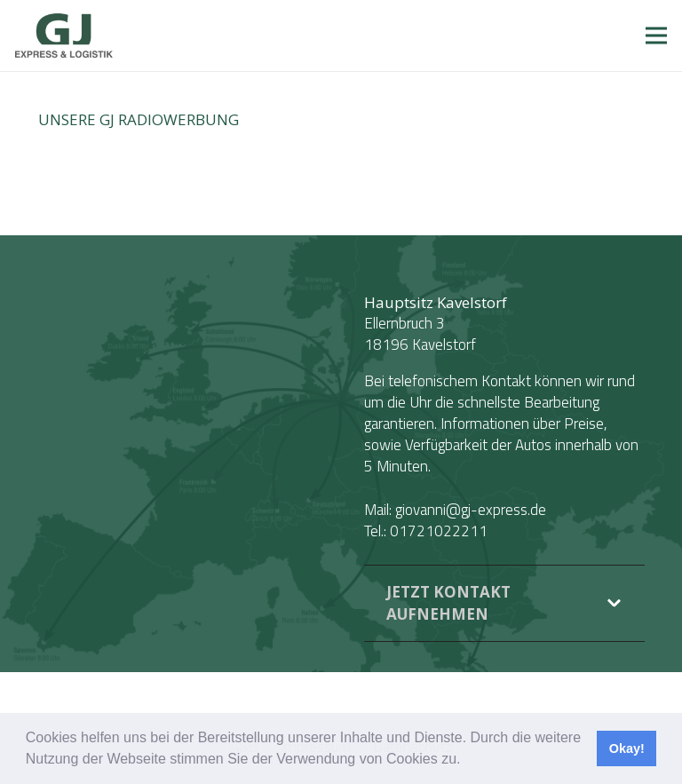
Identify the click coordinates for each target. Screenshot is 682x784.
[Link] (64, 36)
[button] (467, 761)
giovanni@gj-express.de (471, 510)
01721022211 (439, 531)
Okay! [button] (627, 748)
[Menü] (656, 36)
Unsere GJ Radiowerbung (139, 119)
